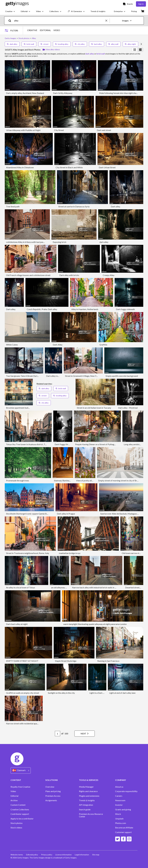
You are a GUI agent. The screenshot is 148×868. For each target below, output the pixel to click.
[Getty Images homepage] (17, 4)
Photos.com (121, 823)
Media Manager (86, 787)
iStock (118, 814)
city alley (80, 44)
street (45, 44)
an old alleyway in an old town (64, 587)
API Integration (86, 805)
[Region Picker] (21, 770)
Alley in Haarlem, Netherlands (85, 309)
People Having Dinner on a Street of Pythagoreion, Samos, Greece (105, 444)
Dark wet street (104, 130)
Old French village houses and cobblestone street (28, 275)
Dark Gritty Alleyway (63, 93)
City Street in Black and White (69, 167)
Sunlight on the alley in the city (61, 693)
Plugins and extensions (89, 796)
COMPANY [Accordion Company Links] (121, 780)
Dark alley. (116, 206)
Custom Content (18, 805)
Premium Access (53, 796)
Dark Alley (58, 345)
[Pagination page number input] (58, 734)
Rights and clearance (88, 791)
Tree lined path (13, 206)
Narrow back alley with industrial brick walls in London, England (101, 587)
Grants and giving (123, 809)
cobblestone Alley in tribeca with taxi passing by (28, 242)
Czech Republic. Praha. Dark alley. (42, 309)
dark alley (12, 44)
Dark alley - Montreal (128, 408)
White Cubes (12, 345)
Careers (119, 796)
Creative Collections (20, 809)
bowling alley (62, 44)
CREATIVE (32, 30)
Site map (96, 855)
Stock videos (16, 828)
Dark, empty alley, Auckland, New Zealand (25, 93)
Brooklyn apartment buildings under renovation (27, 408)
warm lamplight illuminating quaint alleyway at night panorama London (95, 624)
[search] (11, 21)
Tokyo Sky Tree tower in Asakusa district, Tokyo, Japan (31, 444)
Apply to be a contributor (22, 819)
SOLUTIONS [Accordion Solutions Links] (52, 780)
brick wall (29, 44)
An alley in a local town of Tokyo (21, 587)
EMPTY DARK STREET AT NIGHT (22, 661)
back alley (97, 44)
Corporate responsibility (126, 791)
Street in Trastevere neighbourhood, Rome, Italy (28, 553)
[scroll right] (141, 44)
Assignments (51, 800)
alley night (130, 44)
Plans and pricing (53, 791)
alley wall (113, 44)
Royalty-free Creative (20, 787)
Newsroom (120, 800)
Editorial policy (32, 855)
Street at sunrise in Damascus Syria (74, 206)
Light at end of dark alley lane (122, 693)
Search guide (85, 809)
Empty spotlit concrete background (122, 376)
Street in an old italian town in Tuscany (94, 408)
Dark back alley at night (17, 624)
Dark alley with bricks (69, 275)
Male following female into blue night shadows (120, 93)
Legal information (82, 855)
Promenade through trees (18, 480)
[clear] (108, 21)
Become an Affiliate (124, 828)
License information (64, 855)
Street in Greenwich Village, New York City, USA (87, 376)
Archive (14, 800)
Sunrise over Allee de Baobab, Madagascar (120, 514)
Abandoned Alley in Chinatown (20, 167)
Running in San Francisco (108, 661)
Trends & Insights (87, 800)
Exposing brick (60, 242)
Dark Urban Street (107, 167)
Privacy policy (47, 855)
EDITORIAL (45, 30)
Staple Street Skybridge (66, 661)
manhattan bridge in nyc (70, 553)
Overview (50, 787)
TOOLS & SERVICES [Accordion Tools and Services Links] (89, 780)
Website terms (17, 855)
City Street (59, 130)
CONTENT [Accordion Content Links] (16, 780)
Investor (119, 805)
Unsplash (119, 819)
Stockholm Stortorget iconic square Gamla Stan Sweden (31, 514)
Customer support (123, 832)
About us (119, 787)
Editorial (14, 796)
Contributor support (20, 814)
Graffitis (103, 345)
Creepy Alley (109, 275)
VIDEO (57, 30)
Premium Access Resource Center (91, 815)
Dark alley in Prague (66, 514)
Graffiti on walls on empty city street (23, 693)
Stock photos (17, 823)
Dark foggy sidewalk (125, 309)
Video (13, 791)
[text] (59, 21)
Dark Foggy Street (63, 444)
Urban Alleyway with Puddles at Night (23, 130)
